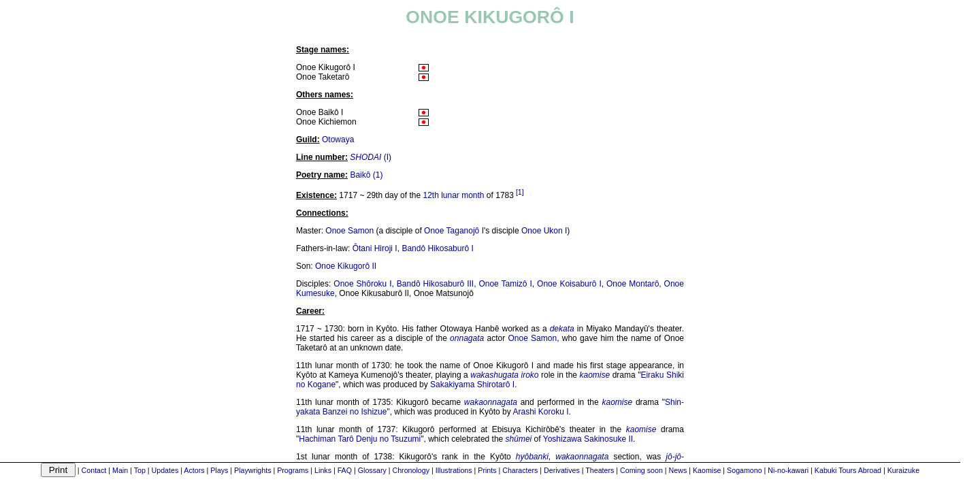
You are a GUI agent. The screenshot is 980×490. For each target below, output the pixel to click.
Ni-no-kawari (788, 470)
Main (120, 470)
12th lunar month (453, 195)
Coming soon (641, 470)
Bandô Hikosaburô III (435, 284)
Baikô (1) (366, 175)
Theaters (600, 470)
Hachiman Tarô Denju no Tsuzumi (360, 439)
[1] (520, 192)
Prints (487, 470)
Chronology (411, 470)
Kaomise (707, 470)
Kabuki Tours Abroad (848, 470)
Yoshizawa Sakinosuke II (588, 439)
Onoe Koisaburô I (569, 284)
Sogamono (745, 470)
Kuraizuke (903, 470)
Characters (520, 470)
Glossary (372, 470)
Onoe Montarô (633, 284)
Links (323, 470)
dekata (562, 329)
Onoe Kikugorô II (346, 266)
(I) (371, 157)
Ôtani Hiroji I (375, 248)
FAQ (345, 470)
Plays (219, 470)
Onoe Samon (349, 231)
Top (140, 470)
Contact (94, 470)
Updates (165, 470)
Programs (293, 470)
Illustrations (454, 470)
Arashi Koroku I (540, 412)
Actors (194, 470)
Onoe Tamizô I (505, 284)
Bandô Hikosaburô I (437, 248)
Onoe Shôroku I (362, 284)
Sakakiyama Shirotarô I (472, 385)
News (678, 470)
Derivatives (562, 470)
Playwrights (252, 470)
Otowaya (338, 140)
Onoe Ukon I (544, 231)
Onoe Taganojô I (454, 231)
